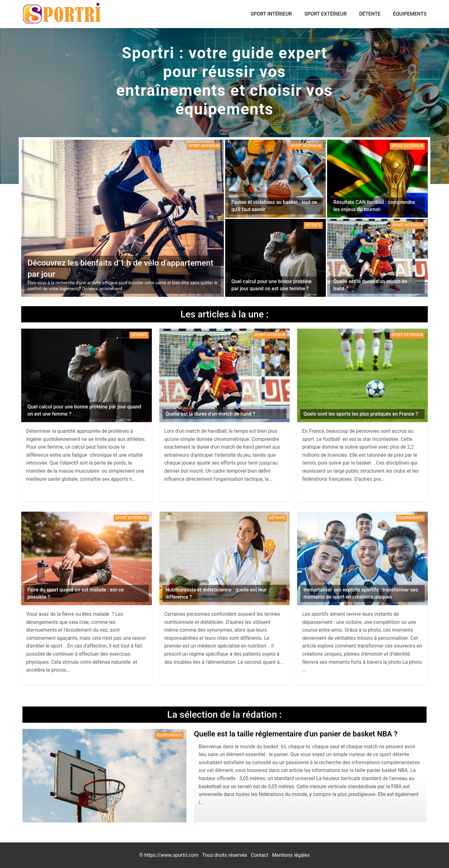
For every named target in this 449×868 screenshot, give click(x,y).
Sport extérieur (326, 14)
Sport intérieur (271, 14)
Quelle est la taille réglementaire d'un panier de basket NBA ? (296, 734)
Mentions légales (291, 855)
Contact (260, 855)
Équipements (410, 14)
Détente (370, 14)
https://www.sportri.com (171, 855)
